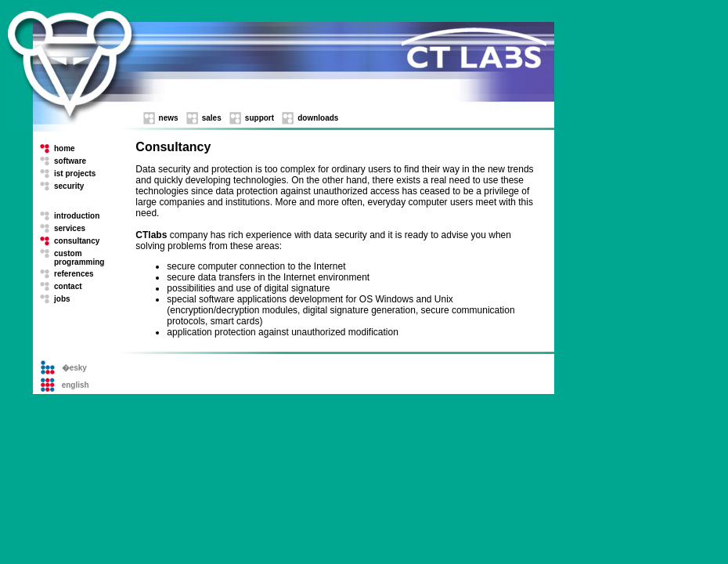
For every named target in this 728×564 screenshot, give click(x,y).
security (69, 186)
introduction (77, 216)
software (70, 161)
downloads (318, 118)
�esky (74, 368)
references (74, 274)
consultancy (77, 241)
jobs (62, 299)
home (65, 148)
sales (212, 118)
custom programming (79, 258)
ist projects (75, 174)
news (169, 118)
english (76, 385)
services (70, 228)
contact (68, 286)
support (259, 118)
